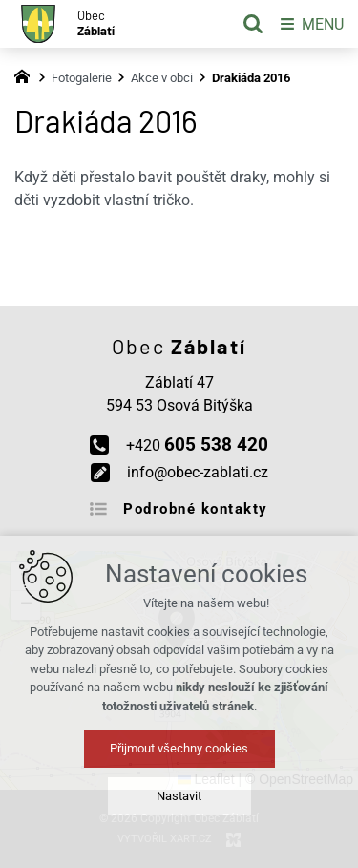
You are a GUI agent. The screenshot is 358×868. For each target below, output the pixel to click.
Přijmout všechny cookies (179, 748)
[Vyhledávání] (253, 24)
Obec (96, 23)
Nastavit (179, 796)
